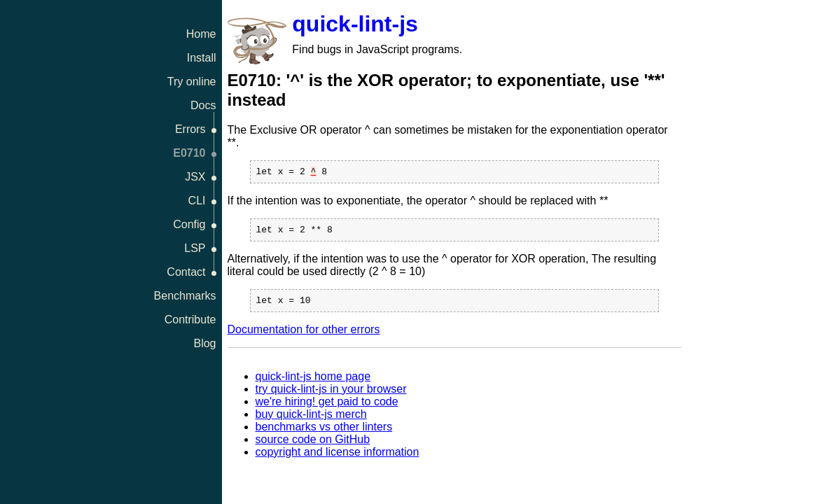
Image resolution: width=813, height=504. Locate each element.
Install (202, 58)
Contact (186, 272)
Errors (190, 129)
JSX (195, 177)
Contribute (190, 320)
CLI (197, 201)
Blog (204, 343)
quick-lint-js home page (313, 383)
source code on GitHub (313, 446)
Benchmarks (185, 296)
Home (201, 34)
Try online (192, 82)
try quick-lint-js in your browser (331, 395)
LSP (195, 248)
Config (189, 224)
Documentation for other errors (304, 336)
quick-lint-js (355, 24)
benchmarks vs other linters (324, 433)
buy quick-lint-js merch (311, 420)
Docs (203, 105)
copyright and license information (338, 458)
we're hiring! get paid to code (327, 408)
